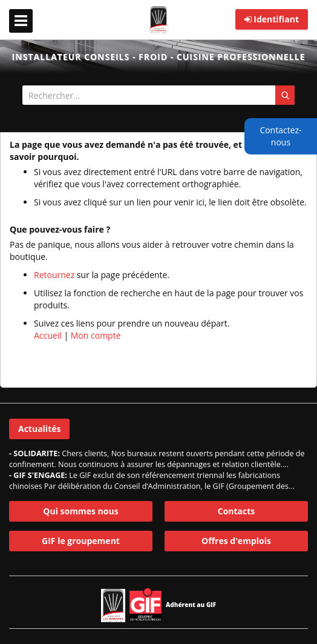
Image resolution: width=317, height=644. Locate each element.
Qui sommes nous (80, 511)
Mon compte (96, 335)
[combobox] (158, 95)
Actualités (39, 429)
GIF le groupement (81, 541)
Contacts (237, 511)
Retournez (54, 275)
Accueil (48, 335)
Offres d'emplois (236, 541)
